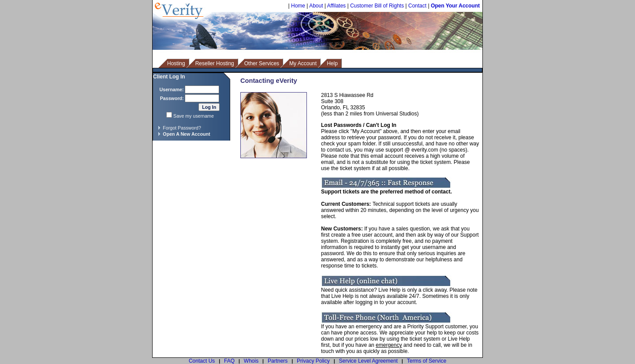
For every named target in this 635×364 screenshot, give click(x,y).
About (316, 6)
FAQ (229, 361)
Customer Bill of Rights (377, 6)
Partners (278, 361)
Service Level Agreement (368, 361)
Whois (251, 361)
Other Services (262, 63)
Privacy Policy (313, 361)
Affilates (336, 6)
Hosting (176, 63)
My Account (303, 63)
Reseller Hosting (215, 63)
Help (332, 63)
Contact (417, 6)
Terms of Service (427, 361)
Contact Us (202, 361)
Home (298, 6)
